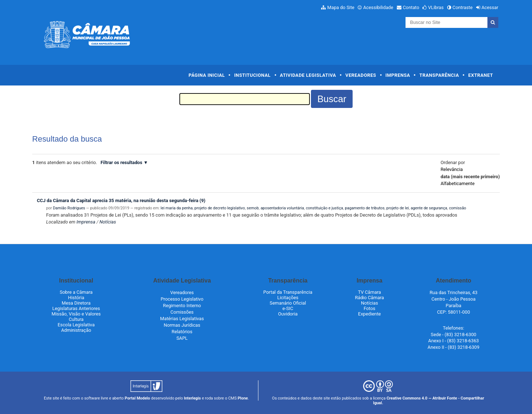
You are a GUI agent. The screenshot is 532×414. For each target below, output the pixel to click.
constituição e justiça (325, 208)
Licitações (288, 298)
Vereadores (361, 75)
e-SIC (288, 308)
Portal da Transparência (288, 292)
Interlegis (192, 398)
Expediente (369, 314)
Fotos (369, 308)
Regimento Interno (182, 306)
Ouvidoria (288, 314)
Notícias (108, 222)
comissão (458, 208)
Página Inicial (207, 75)
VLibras (436, 7)
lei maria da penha (177, 208)
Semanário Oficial (288, 303)
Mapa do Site (341, 7)
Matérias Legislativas (182, 319)
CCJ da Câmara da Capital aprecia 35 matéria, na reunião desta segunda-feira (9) (121, 200)
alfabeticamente (458, 183)
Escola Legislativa (76, 325)
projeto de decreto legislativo (220, 208)
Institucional (252, 75)
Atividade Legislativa (308, 75)
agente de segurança (429, 208)
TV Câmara (370, 292)
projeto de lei (398, 208)
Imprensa (398, 75)
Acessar (490, 7)
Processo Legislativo (182, 299)
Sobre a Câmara (76, 292)
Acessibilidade (378, 7)
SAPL (182, 338)
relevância (452, 169)
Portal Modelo (137, 398)
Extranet (481, 75)
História (76, 298)
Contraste (463, 7)
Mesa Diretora (76, 303)
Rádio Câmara (369, 298)
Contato (411, 7)
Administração (76, 330)
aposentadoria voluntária (282, 208)
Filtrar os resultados (122, 162)
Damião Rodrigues (69, 208)
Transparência (439, 75)
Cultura (76, 319)
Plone (243, 398)
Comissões (182, 312)
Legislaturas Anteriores (76, 308)
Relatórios (182, 332)
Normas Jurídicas (182, 325)
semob (253, 208)
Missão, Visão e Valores (76, 314)
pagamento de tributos (365, 208)
